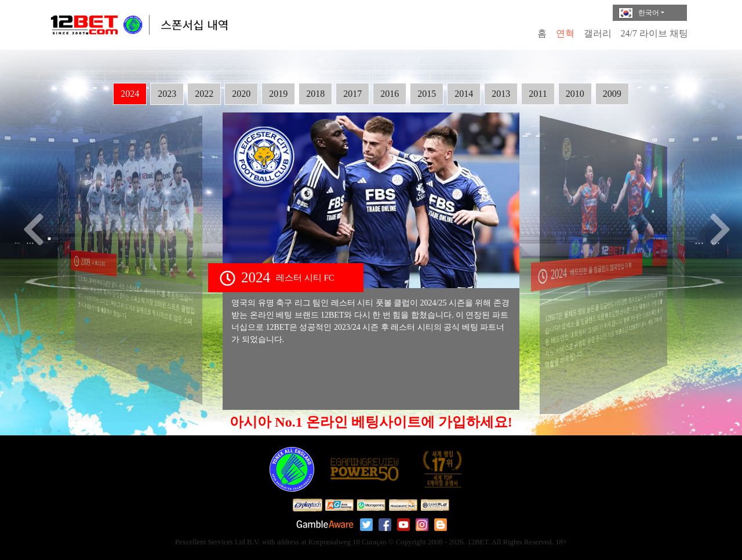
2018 (315, 94)
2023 (167, 94)
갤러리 (598, 33)
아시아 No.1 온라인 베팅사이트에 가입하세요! (371, 422)
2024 (130, 94)
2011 (538, 94)
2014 (464, 94)
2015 (427, 94)
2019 (278, 94)
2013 (501, 94)
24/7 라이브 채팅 (654, 33)
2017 (352, 94)
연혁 (565, 33)
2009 (612, 94)
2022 (204, 94)
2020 (241, 94)
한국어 (639, 13)
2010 (575, 94)
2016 (390, 94)
